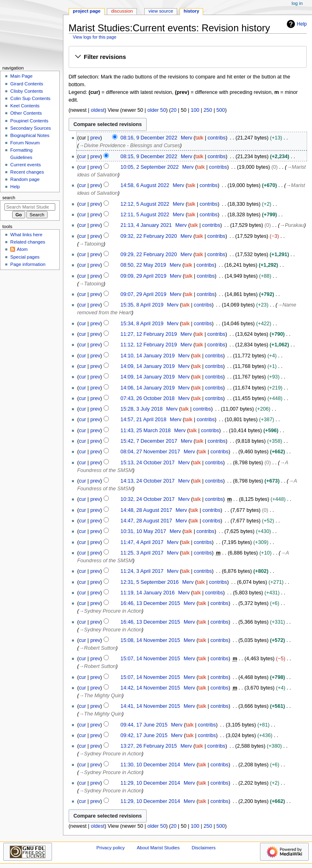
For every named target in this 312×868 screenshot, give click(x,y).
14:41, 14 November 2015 (151, 706)
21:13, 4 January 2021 (146, 225)
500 (221, 110)
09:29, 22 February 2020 (149, 255)
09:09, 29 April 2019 (144, 276)
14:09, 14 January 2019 (148, 366)
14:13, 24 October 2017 (148, 481)
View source (161, 11)
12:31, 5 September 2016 (150, 582)
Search (9, 198)
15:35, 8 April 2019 (142, 305)
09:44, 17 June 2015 (144, 725)
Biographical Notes (30, 135)
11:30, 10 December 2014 (151, 765)
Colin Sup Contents (30, 98)
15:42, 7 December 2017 (149, 441)
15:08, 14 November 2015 (151, 640)
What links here (26, 235)
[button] (187, 57)
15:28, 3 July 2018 (142, 409)
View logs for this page (94, 37)
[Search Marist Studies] (30, 207)
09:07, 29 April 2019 (144, 294)
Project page (87, 11)
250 (208, 110)
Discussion (122, 11)
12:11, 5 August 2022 (145, 215)
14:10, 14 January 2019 (148, 356)
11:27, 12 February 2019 (149, 334)
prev (95, 138)
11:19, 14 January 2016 (148, 593)
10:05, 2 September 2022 (150, 167)
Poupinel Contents (29, 121)
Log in (297, 3)
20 (173, 110)
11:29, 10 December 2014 (151, 783)
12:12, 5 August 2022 (145, 204)
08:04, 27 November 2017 (151, 452)
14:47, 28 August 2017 (146, 521)
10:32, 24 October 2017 (148, 499)
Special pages (25, 257)
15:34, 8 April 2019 (142, 324)
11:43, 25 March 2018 (146, 431)
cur (82, 157)
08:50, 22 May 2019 (143, 265)
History (191, 11)
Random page (25, 179)
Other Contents (26, 113)
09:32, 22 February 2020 (149, 236)
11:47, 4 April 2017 (142, 542)
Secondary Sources (30, 128)
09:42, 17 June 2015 (144, 735)
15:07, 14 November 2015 (151, 659)
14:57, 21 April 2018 (144, 420)
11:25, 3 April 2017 (142, 553)
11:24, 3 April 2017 (142, 571)
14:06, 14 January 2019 (148, 388)
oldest (97, 110)
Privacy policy (110, 848)
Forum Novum (25, 143)
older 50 (157, 110)
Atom (22, 249)
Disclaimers (204, 848)
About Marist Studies (158, 848)
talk (199, 138)
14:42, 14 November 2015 (151, 688)
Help (296, 24)
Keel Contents (25, 106)
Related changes (28, 242)
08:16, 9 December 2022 (149, 138)
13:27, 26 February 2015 (149, 746)
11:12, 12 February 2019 (149, 345)
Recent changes (27, 172)
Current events (25, 165)
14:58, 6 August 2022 (145, 185)
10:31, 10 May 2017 (143, 531)
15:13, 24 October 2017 (148, 463)
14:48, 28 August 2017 (146, 510)
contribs (217, 138)
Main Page (21, 76)
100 (195, 110)
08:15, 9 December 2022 (149, 157)
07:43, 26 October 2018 (148, 398)
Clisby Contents (26, 91)
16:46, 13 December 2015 (151, 603)
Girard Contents (27, 84)
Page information (28, 264)
